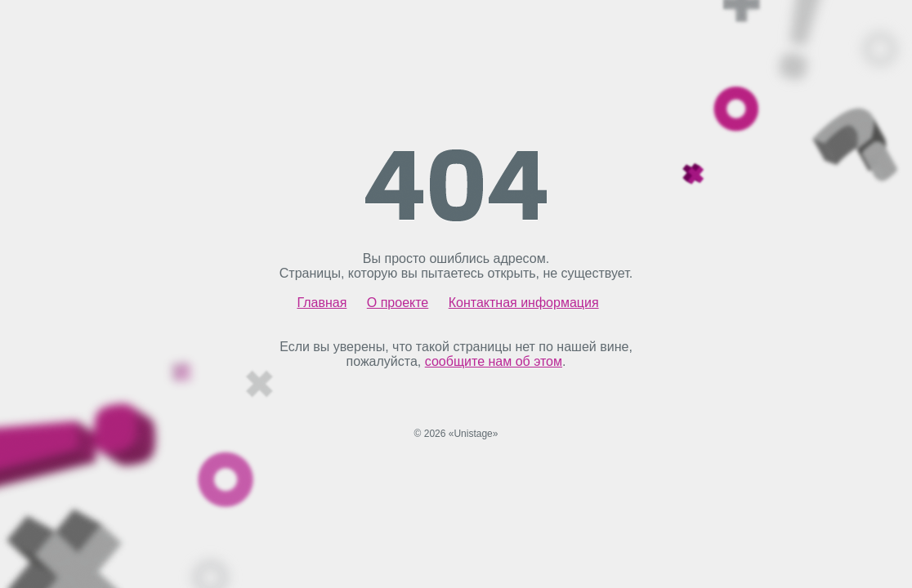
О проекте (398, 303)
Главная (322, 303)
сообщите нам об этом (494, 361)
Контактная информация (524, 303)
